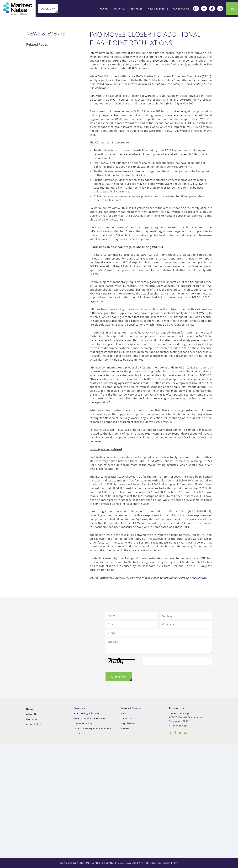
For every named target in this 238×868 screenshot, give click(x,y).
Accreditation (34, 724)
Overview (32, 719)
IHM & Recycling (83, 723)
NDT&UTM (80, 733)
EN (232, 9)
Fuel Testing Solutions (87, 713)
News (124, 713)
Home (104, 9)
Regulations (128, 723)
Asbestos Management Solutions (93, 728)
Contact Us (181, 9)
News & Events (158, 9)
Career (125, 728)
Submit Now (119, 677)
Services (137, 9)
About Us (119, 9)
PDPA (176, 863)
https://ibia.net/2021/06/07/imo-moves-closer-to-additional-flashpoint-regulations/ (154, 578)
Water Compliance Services (90, 718)
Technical (127, 718)
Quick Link (48, 9)
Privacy (167, 863)
